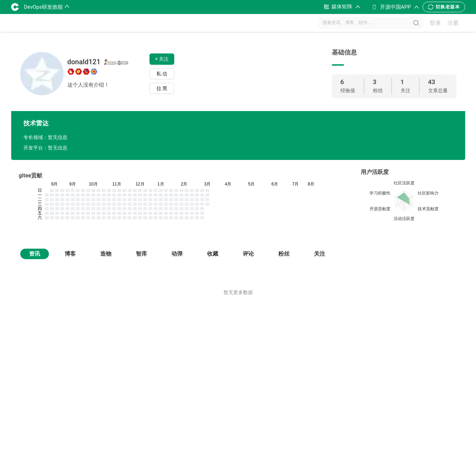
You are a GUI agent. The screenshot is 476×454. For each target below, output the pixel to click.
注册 (453, 23)
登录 (435, 23)
